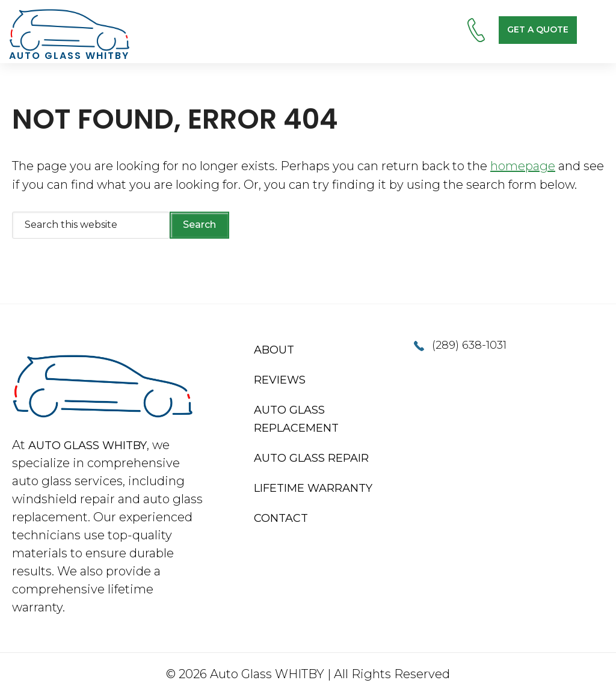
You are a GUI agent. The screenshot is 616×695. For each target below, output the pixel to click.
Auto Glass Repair (311, 458)
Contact (281, 518)
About (274, 350)
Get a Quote (538, 29)
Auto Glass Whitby (88, 445)
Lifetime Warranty (313, 488)
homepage (523, 166)
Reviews (280, 380)
